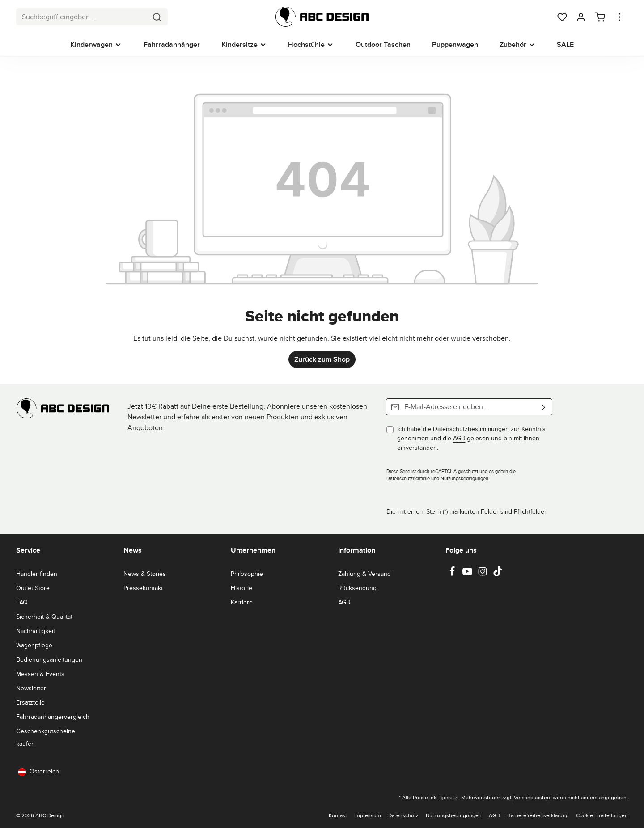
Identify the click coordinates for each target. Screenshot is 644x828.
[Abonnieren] (544, 407)
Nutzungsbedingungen (464, 478)
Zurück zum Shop (322, 359)
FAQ (22, 602)
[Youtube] (468, 574)
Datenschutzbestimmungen (471, 429)
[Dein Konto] (581, 17)
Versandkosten (532, 797)
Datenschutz (403, 815)
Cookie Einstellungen (602, 815)
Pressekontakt (143, 588)
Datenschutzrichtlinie (408, 478)
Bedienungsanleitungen (49, 659)
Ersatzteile (30, 702)
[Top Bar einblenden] (619, 17)
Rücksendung (357, 588)
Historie (241, 588)
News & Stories (145, 574)
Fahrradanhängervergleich (53, 717)
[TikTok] (498, 574)
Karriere (242, 602)
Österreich (38, 771)
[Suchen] (157, 17)
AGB (459, 438)
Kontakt (338, 815)
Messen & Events (40, 674)
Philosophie (247, 574)
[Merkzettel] (562, 17)
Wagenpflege (34, 645)
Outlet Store (33, 588)
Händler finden (37, 574)
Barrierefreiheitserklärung (538, 815)
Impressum (368, 815)
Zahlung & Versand (364, 574)
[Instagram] (483, 574)
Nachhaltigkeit (36, 631)
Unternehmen (253, 550)
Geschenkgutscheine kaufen (46, 737)
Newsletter (31, 688)
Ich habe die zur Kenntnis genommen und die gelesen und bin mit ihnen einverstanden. (471, 438)
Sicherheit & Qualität (44, 617)
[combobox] (82, 17)
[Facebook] (453, 574)
